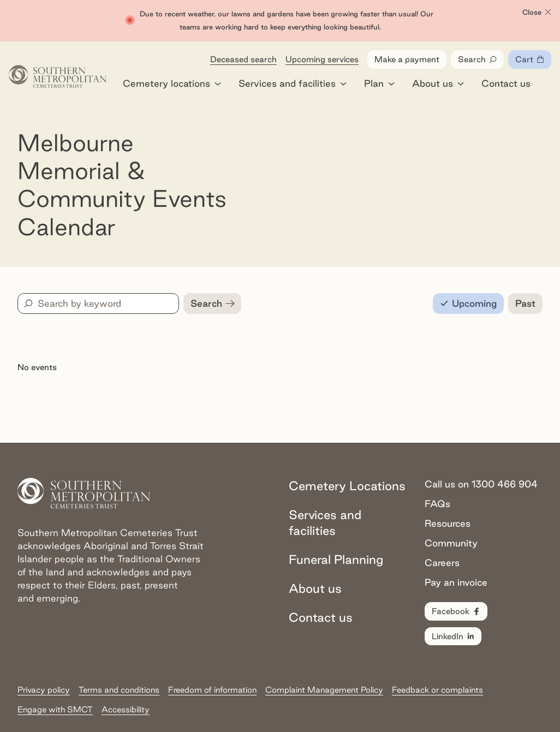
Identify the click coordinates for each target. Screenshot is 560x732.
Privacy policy (44, 690)
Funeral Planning (336, 559)
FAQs (437, 504)
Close (537, 12)
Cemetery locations (172, 83)
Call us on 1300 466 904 (481, 484)
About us (438, 83)
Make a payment (407, 59)
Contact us (506, 83)
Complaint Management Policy (324, 690)
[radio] (468, 303)
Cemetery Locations (347, 486)
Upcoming (474, 303)
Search (478, 59)
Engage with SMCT (55, 709)
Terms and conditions (119, 690)
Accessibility (126, 709)
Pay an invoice (456, 582)
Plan (379, 83)
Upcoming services (322, 59)
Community (451, 543)
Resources (448, 523)
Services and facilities (293, 83)
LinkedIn (454, 636)
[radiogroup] (488, 303)
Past (525, 303)
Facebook (457, 611)
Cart (533, 62)
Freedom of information (212, 690)
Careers (442, 563)
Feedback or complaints (437, 690)
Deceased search (243, 59)
